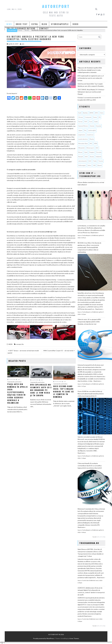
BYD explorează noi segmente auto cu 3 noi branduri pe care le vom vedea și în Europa (91, 78)
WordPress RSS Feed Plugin (101, 537)
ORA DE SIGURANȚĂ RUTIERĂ (21, 28)
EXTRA (35, 24)
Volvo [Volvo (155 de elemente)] (89, 165)
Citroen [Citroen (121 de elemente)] (81, 117)
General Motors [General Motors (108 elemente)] (83, 126)
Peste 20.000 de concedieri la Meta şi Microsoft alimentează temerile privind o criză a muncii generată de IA (91, 394)
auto (22, 44)
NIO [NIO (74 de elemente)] (97, 148)
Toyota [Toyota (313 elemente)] (101, 161)
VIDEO (76, 24)
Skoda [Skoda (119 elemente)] (92, 157)
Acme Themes (74, 638)
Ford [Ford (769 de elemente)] (91, 122)
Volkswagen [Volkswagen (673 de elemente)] (82, 165)
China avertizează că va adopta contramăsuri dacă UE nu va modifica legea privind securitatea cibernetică (90, 466)
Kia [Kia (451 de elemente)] (85, 130)
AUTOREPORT (56, 6)
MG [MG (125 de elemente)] (91, 144)
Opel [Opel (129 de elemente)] (86, 152)
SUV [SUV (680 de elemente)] (90, 161)
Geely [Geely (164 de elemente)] (96, 122)
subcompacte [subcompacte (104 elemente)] (82, 161)
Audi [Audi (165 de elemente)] (80, 113)
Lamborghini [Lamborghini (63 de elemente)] (92, 130)
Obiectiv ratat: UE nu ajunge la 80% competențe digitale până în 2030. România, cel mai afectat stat (89, 322)
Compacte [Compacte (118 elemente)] (88, 117)
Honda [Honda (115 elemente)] (92, 126)
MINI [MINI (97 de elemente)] (96, 144)
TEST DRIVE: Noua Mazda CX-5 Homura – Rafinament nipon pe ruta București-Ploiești (91, 92)
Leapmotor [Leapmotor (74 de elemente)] (82, 135)
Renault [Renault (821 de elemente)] (81, 157)
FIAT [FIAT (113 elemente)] (86, 122)
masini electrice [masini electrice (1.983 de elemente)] (83, 139)
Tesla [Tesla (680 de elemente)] (95, 161)
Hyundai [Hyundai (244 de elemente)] (99, 126)
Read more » (95, 233)
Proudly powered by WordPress (44, 638)
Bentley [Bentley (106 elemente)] (85, 113)
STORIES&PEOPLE (60, 24)
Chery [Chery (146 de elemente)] (102, 113)
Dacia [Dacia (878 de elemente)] (95, 117)
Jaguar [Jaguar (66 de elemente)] (80, 130)
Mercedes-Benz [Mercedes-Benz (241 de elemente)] (83, 144)
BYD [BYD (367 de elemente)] (96, 113)
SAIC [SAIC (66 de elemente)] (86, 157)
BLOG (44, 24)
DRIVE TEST (22, 24)
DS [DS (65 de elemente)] (100, 117)
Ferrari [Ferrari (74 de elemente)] (80, 122)
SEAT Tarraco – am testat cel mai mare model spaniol (23, 352)
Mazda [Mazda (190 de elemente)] (92, 139)
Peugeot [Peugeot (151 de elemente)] (92, 152)
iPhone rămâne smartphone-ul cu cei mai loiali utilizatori (91, 184)
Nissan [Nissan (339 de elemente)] (80, 152)
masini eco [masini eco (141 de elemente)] (90, 135)
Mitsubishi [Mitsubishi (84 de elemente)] (81, 148)
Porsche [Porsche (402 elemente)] (99, 152)
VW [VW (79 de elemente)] (94, 165)
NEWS (9, 24)
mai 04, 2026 (11, 379)
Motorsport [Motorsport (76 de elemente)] (90, 148)
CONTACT (44, 28)
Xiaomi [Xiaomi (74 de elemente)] (100, 165)
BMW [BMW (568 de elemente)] (91, 113)
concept (19, 344)
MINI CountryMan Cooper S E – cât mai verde (58, 351)
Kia (23, 344)
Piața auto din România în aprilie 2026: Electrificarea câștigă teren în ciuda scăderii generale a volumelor (90, 70)
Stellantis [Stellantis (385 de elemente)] (99, 157)
